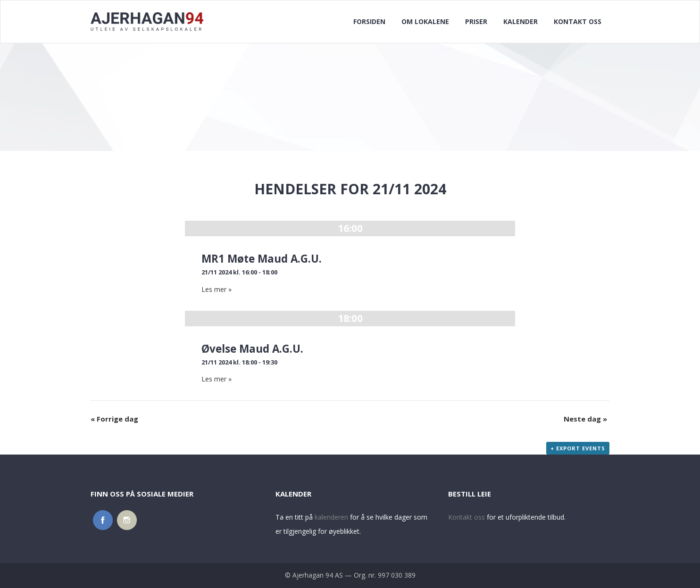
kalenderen (331, 517)
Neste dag (585, 419)
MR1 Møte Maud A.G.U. (262, 259)
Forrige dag (114, 419)
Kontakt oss (467, 517)
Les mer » (217, 289)
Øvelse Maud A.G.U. (252, 349)
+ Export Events (578, 448)
